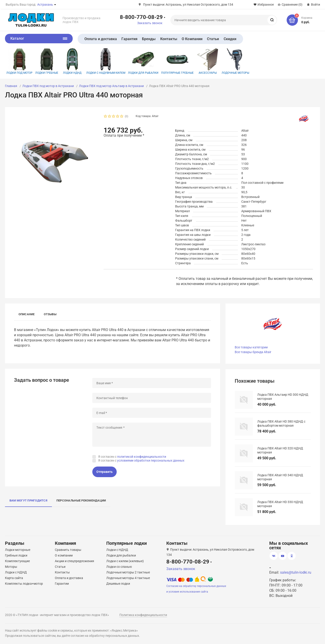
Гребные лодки (16, 555)
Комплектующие (17, 561)
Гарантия (129, 39)
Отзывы (50, 314)
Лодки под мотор (19, 61)
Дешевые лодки (118, 584)
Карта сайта (14, 578)
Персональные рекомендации (81, 500)
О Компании (192, 39)
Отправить (104, 472)
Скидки (230, 39)
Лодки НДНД (72, 61)
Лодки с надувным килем (106, 61)
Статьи (213, 39)
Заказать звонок (150, 23)
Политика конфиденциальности (143, 615)
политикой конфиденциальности (142, 457)
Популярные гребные (177, 61)
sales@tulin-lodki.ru (296, 572)
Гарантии (62, 584)
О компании (64, 555)
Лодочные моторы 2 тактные (128, 572)
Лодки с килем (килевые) (125, 561)
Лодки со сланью (119, 567)
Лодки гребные (47, 61)
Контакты (169, 39)
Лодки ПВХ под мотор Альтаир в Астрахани (111, 86)
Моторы (11, 567)
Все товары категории (251, 347)
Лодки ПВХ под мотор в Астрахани (48, 86)
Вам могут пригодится (28, 500)
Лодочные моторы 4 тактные (128, 578)
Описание (27, 314)
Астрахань (45, 5)
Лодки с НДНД (16, 572)
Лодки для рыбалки (143, 61)
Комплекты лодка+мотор (24, 584)
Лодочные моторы (235, 61)
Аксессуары (208, 61)
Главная (11, 86)
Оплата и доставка (101, 39)
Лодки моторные (18, 550)
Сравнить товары (68, 550)
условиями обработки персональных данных (151, 460)
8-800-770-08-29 (141, 17)
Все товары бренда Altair (253, 352)
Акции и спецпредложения (74, 561)
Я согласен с (132, 457)
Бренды (149, 39)
